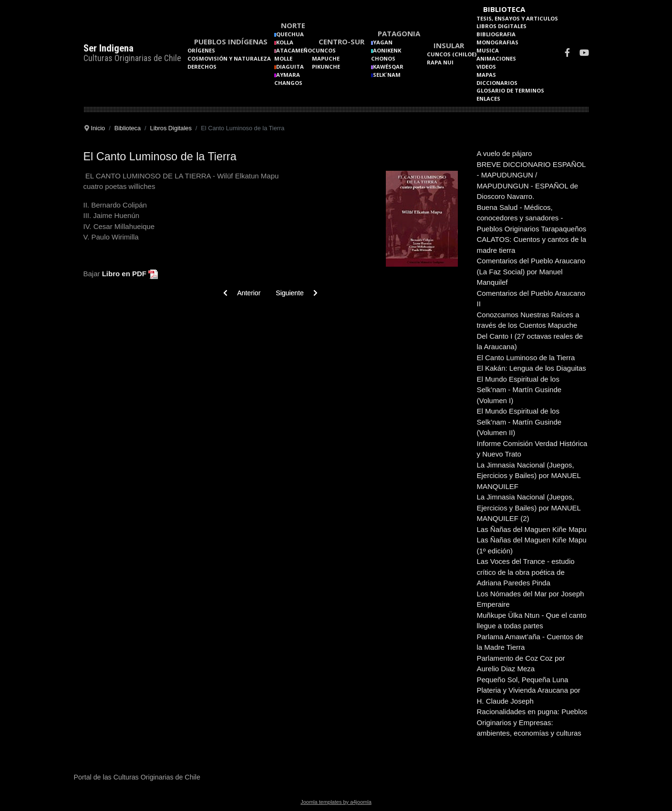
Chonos (383, 58)
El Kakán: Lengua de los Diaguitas (532, 368)
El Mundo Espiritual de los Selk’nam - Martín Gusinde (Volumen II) (519, 422)
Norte (293, 25)
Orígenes (201, 50)
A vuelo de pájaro (505, 153)
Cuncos (324, 50)
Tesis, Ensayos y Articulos (517, 18)
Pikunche (326, 67)
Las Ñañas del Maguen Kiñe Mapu (532, 529)
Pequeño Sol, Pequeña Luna (523, 680)
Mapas (486, 75)
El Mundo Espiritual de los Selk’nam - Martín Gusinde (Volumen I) (519, 390)
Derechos (202, 67)
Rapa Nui (440, 62)
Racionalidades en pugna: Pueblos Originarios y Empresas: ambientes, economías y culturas (532, 722)
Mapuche (326, 58)
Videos (486, 67)
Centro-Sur (341, 42)
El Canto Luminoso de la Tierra (526, 358)
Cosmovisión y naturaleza (229, 58)
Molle (283, 58)
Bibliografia (496, 34)
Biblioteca (504, 9)
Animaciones (496, 58)
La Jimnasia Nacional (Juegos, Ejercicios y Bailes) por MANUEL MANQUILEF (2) (529, 508)
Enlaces (488, 99)
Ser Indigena (109, 48)
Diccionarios (497, 83)
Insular (449, 45)
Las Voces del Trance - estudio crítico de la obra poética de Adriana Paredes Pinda (526, 572)
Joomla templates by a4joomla (336, 802)
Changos (288, 83)
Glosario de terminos (510, 90)
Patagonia (399, 33)
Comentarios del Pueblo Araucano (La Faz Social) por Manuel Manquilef (531, 271)
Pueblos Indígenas (231, 42)
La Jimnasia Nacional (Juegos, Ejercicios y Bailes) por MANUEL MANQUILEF (529, 476)
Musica (488, 50)
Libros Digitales (501, 26)
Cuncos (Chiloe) (452, 54)
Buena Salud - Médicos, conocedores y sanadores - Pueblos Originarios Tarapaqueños (532, 218)
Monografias (497, 42)
